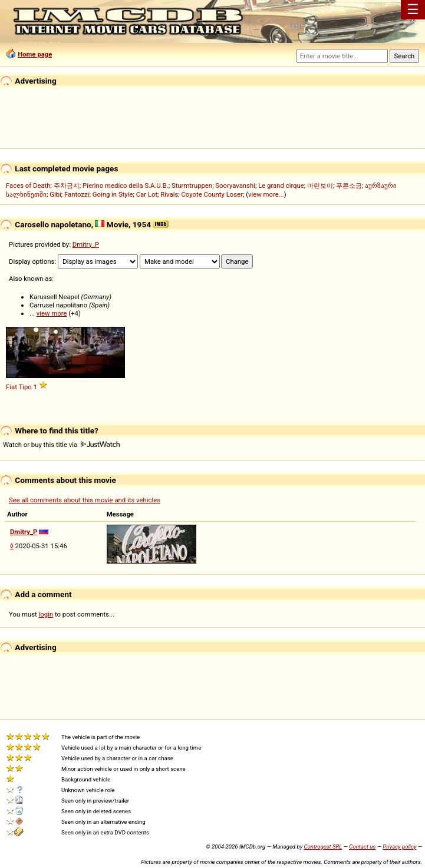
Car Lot (147, 194)
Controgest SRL (323, 847)
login (46, 614)
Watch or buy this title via (61, 445)
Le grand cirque (281, 185)
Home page (35, 54)
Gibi (55, 194)
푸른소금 (349, 185)
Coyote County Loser (212, 194)
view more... (266, 194)
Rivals (169, 194)
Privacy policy (399, 847)
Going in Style (113, 194)
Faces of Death (28, 185)
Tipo (25, 387)
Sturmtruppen (192, 185)
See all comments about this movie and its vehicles (85, 500)
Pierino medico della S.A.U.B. (126, 185)
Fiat (11, 387)
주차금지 (67, 185)
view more (52, 313)
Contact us (362, 847)
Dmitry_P (86, 244)
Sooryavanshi (235, 185)
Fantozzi (77, 194)
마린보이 (320, 185)
